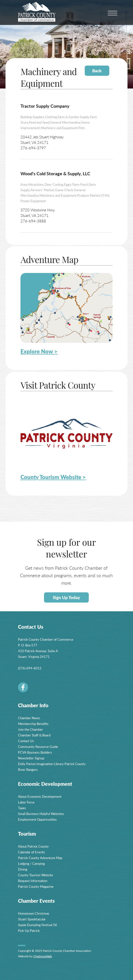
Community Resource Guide (38, 747)
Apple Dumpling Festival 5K (38, 925)
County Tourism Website (35, 875)
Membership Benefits (33, 724)
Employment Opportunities (37, 819)
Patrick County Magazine (36, 886)
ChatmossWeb (43, 956)
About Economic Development (40, 796)
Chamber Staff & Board (34, 735)
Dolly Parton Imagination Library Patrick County (52, 764)
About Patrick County (33, 846)
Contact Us (26, 741)
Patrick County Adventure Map (40, 858)
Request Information (33, 881)
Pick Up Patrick (29, 931)
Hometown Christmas (34, 913)
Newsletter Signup (31, 758)
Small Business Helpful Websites (41, 814)
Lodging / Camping (31, 863)
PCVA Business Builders (35, 752)
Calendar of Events (31, 852)
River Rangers (28, 769)
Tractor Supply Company (45, 106)
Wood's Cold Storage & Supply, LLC (55, 173)
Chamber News (29, 718)
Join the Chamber (30, 729)
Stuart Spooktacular (32, 919)
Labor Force (26, 802)
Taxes (22, 808)
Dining (23, 869)
